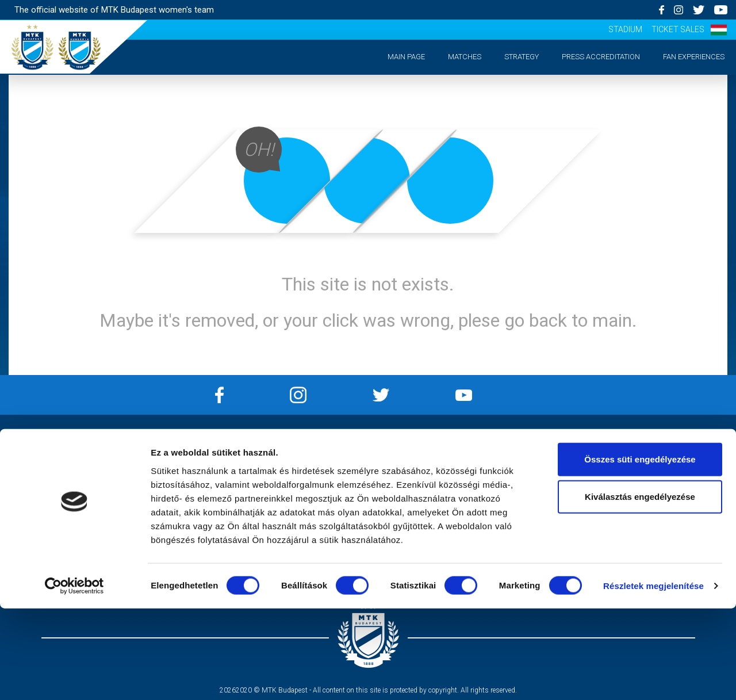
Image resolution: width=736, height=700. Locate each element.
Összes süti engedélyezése (640, 550)
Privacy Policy (276, 468)
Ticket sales (678, 29)
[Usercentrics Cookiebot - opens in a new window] (74, 678)
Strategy (522, 57)
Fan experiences (694, 57)
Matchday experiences (92, 513)
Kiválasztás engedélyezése (640, 588)
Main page (406, 57)
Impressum (276, 454)
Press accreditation (601, 57)
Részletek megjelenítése (653, 677)
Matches (465, 57)
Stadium (625, 29)
